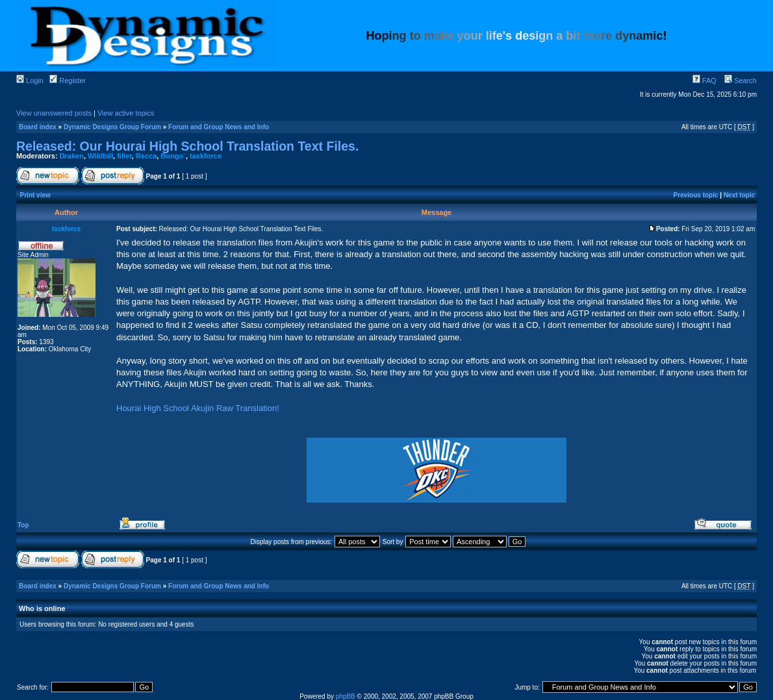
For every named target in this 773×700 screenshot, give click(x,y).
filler (124, 156)
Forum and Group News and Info (219, 127)
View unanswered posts (54, 113)
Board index (38, 127)
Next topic (739, 195)
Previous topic (696, 195)
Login (30, 81)
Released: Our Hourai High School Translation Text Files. (187, 146)
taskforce (206, 156)
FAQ (704, 81)
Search (741, 81)
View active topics (126, 113)
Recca (146, 156)
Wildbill (100, 156)
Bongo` (173, 156)
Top (23, 525)
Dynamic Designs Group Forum (112, 127)
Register (68, 81)
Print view (35, 195)
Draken (72, 156)
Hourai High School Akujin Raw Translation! (198, 408)
